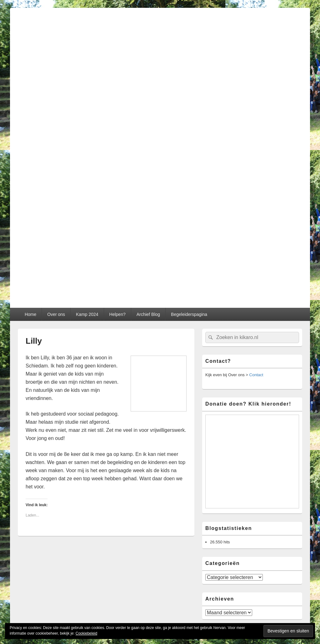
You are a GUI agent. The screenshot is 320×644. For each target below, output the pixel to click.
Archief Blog (148, 314)
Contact (256, 375)
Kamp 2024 (87, 314)
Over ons (56, 314)
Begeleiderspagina (189, 314)
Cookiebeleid (86, 633)
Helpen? (117, 314)
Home (30, 314)
